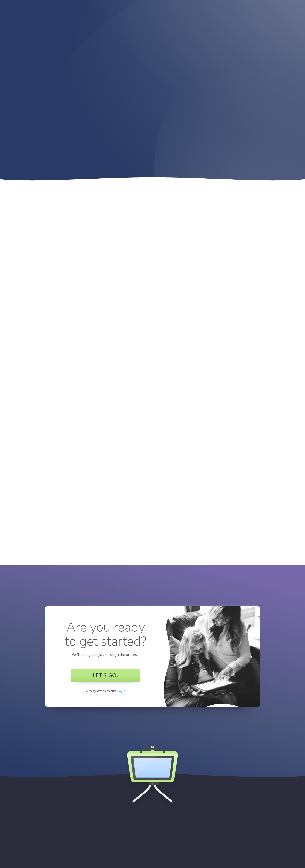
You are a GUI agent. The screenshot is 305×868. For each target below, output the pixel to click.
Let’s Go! (106, 675)
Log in (122, 691)
